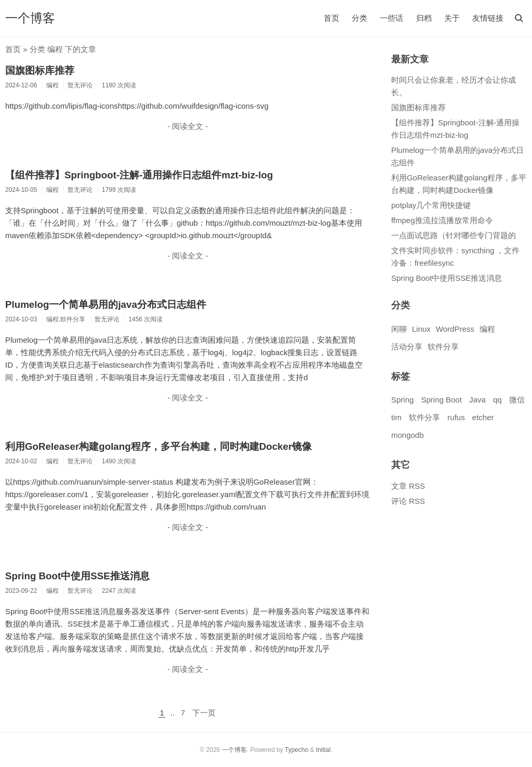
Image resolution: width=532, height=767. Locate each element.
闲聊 (399, 329)
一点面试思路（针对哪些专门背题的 (454, 235)
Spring (402, 400)
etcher (483, 417)
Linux (421, 329)
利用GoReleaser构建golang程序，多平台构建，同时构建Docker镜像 (158, 446)
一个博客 (30, 18)
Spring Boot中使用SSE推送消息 (77, 576)
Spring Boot (441, 400)
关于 (452, 18)
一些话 (391, 18)
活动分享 (407, 347)
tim (396, 417)
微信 (517, 400)
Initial (323, 750)
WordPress (455, 329)
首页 (331, 18)
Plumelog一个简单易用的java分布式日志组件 (106, 304)
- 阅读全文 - (188, 126)
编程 (487, 329)
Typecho (296, 750)
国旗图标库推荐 (40, 70)
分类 (360, 18)
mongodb (408, 435)
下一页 (204, 713)
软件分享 (443, 347)
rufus (456, 417)
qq (497, 400)
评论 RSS (408, 501)
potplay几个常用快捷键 (431, 205)
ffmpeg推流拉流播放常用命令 (442, 220)
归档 (424, 18)
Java (477, 400)
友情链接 (488, 18)
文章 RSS (408, 486)
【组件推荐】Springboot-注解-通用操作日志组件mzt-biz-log (139, 175)
